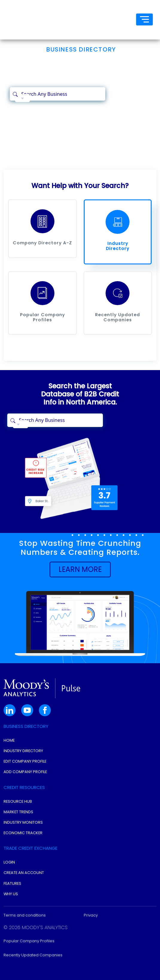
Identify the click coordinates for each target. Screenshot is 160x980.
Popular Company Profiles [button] (29, 941)
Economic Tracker (23, 833)
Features (12, 883)
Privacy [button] (91, 915)
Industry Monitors (23, 822)
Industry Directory (23, 751)
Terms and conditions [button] (25, 915)
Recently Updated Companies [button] (33, 955)
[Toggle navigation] (144, 19)
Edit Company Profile (25, 761)
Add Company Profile (25, 772)
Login (9, 862)
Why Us (11, 894)
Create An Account (24, 873)
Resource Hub (18, 801)
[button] (42, 221)
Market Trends (18, 812)
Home (9, 740)
